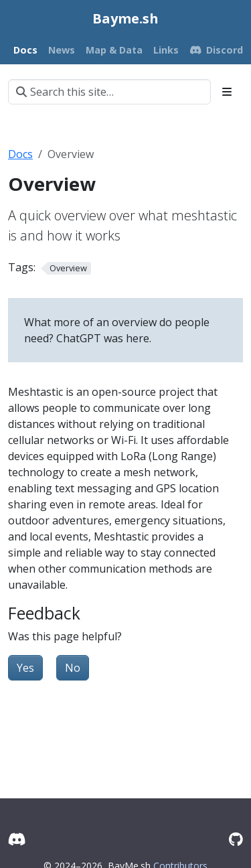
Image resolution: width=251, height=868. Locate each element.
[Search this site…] (109, 92)
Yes (25, 668)
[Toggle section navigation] (227, 92)
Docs (20, 154)
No (73, 668)
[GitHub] (236, 839)
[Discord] (17, 839)
